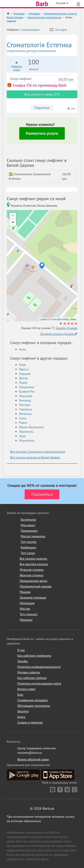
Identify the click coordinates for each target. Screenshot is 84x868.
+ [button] (13, 216)
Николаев (26, 396)
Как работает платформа (34, 656)
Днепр (23, 378)
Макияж (25, 592)
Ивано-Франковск (31, 427)
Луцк (22, 436)
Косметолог (28, 520)
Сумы (23, 418)
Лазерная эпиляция (33, 597)
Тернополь (26, 432)
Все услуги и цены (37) (42, 94)
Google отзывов (67, 328)
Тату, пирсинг (29, 614)
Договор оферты (29, 672)
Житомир (25, 414)
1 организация (29, 30)
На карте (58, 30)
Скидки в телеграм (30, 722)
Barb (42, 4)
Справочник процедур (32, 700)
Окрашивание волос (34, 581)
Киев (22, 349)
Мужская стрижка (32, 570)
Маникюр (26, 620)
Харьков (25, 374)
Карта (21, 717)
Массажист (28, 525)
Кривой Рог (27, 391)
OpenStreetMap (60, 319)
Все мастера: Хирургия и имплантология (38, 452)
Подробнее (42, 108)
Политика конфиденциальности (39, 667)
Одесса (24, 369)
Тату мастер (29, 542)
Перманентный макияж (36, 586)
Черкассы (26, 409)
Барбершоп (28, 547)
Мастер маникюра (33, 536)
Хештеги (23, 711)
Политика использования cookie (39, 683)
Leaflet (43, 319)
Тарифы (23, 661)
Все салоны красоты (33, 558)
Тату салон (28, 553)
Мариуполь (27, 440)
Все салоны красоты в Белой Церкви (35, 457)
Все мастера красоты (34, 564)
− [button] (13, 223)
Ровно (23, 423)
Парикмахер (29, 531)
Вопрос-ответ (26, 689)
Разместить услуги (42, 133)
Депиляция (27, 603)
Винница (25, 400)
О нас (21, 650)
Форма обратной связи (33, 759)
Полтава (25, 405)
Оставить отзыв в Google (59, 334)
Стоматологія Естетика (42, 47)
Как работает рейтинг (32, 678)
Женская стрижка (32, 575)
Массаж (25, 609)
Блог (20, 695)
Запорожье (27, 387)
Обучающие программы (34, 706)
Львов (23, 383)
